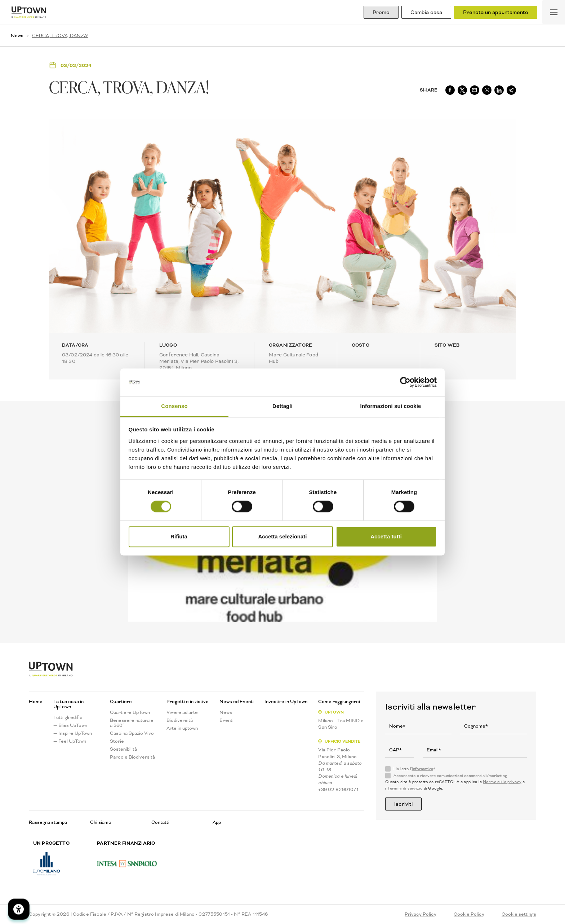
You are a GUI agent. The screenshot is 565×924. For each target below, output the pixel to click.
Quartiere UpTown (130, 712)
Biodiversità (180, 720)
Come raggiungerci (339, 702)
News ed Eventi (237, 702)
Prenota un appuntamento (496, 12)
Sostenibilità (123, 749)
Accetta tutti (386, 536)
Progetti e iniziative (188, 702)
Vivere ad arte (182, 712)
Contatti (160, 822)
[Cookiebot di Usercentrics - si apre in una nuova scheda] (405, 382)
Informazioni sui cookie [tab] (391, 406)
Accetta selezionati (282, 536)
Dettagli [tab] (282, 406)
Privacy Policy (421, 914)
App (217, 822)
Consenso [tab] (174, 406)
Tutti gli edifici (68, 718)
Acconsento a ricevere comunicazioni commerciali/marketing (450, 776)
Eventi (226, 720)
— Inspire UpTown (73, 733)
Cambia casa (426, 12)
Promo (381, 12)
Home (36, 702)
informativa (422, 769)
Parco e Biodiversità (132, 757)
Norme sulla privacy (502, 782)
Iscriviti (403, 804)
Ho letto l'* (414, 769)
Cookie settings (519, 914)
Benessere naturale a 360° (132, 723)
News (17, 35)
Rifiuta (179, 536)
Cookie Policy (469, 914)
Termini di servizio (405, 788)
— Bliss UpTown (70, 725)
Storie (117, 741)
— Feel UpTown (70, 741)
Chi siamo (101, 822)
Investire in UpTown (286, 702)
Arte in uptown (182, 728)
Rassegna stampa (48, 822)
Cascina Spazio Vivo (132, 733)
